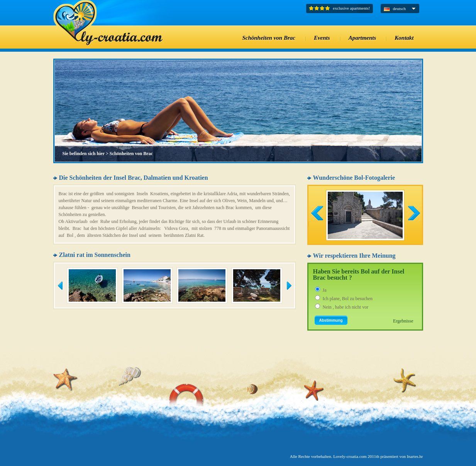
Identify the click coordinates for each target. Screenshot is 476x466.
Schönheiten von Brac (131, 154)
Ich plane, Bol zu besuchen (348, 299)
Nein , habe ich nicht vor (346, 307)
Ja (325, 290)
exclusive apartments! (351, 8)
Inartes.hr (415, 456)
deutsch (400, 8)
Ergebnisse (403, 321)
